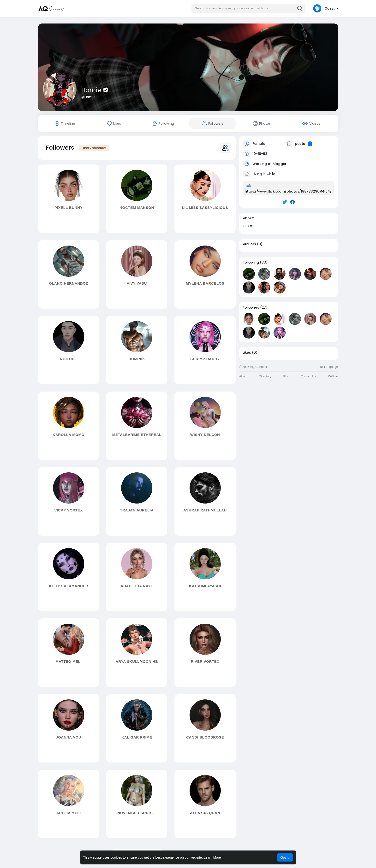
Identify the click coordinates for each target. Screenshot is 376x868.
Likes (247, 352)
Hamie (92, 90)
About (243, 376)
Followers (251, 307)
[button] (248, 8)
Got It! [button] (285, 857)
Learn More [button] (212, 857)
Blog (286, 376)
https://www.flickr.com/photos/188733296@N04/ (288, 191)
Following (251, 262)
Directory (265, 376)
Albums (249, 244)
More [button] (333, 376)
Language (329, 367)
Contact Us (308, 376)
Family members (94, 148)
